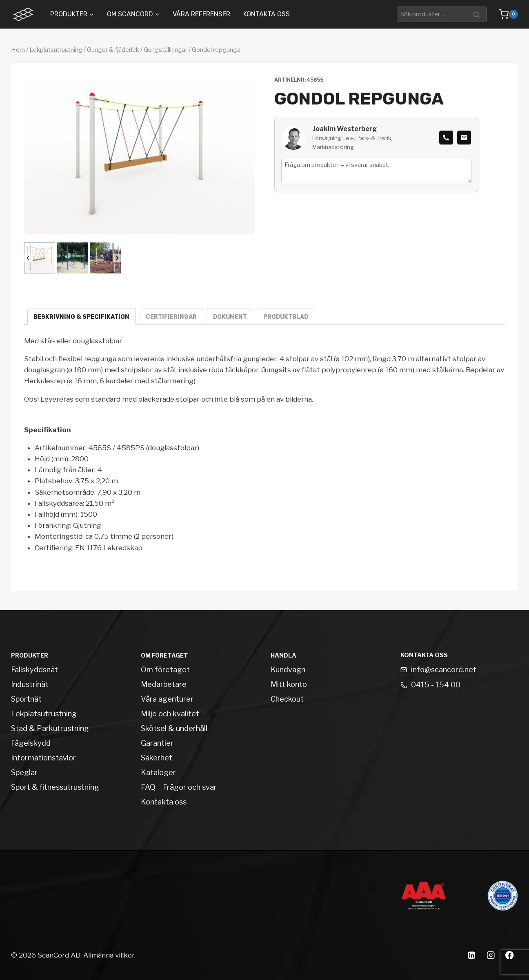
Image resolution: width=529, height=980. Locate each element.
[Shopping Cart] (504, 14)
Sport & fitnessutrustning (55, 787)
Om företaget (165, 670)
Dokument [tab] (230, 317)
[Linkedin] (471, 955)
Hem (18, 50)
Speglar (24, 772)
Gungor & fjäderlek (113, 50)
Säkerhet (157, 758)
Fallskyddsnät (34, 670)
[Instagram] (490, 955)
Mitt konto (289, 684)
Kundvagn (288, 670)
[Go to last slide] (28, 258)
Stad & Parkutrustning (50, 728)
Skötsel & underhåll (174, 728)
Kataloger (158, 772)
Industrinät (30, 684)
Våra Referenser (201, 14)
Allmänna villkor (109, 955)
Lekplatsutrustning (56, 50)
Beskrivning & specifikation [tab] (81, 317)
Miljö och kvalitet (170, 714)
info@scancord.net (444, 670)
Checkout (287, 699)
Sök (478, 14)
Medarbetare (164, 684)
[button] (40, 258)
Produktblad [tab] (286, 317)
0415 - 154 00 (436, 685)
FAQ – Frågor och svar (179, 787)
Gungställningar (166, 50)
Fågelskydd (31, 743)
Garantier (157, 743)
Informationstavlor (43, 758)
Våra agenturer (167, 699)
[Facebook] (510, 955)
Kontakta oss (267, 14)
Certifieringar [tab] (171, 317)
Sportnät (26, 699)
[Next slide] (117, 258)
